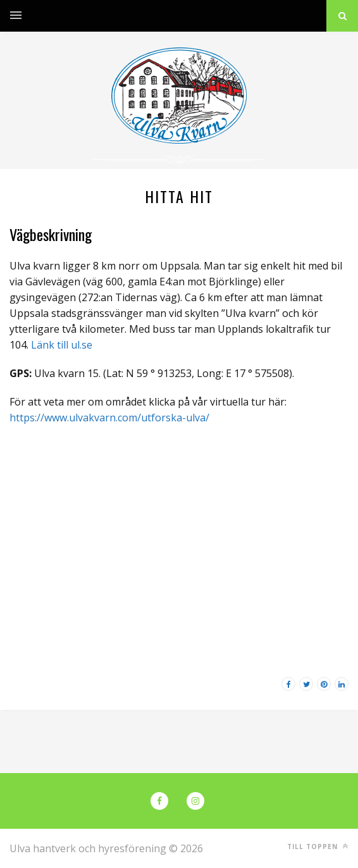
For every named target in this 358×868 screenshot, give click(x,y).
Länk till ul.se (62, 345)
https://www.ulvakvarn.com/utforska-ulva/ (109, 418)
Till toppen (318, 846)
